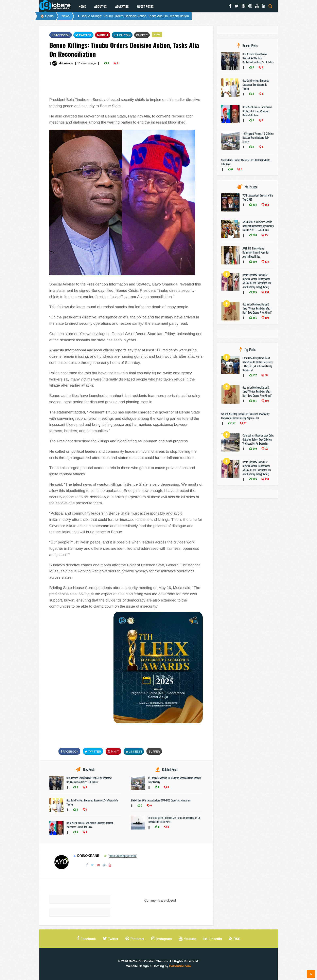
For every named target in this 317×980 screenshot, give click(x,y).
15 (266, 235)
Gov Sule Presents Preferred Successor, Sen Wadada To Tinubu (256, 85)
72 (266, 449)
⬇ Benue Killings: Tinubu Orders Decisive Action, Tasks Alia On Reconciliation (133, 16)
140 (254, 449)
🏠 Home (47, 16)
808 (254, 205)
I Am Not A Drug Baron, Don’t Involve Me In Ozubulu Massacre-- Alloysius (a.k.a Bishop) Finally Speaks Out (258, 364)
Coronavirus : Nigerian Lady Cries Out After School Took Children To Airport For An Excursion (258, 439)
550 (254, 262)
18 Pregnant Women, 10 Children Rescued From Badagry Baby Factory (258, 137)
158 (267, 205)
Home (82, 6)
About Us (101, 6)
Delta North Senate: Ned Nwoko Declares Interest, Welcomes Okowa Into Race (90, 825)
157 (254, 375)
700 (254, 235)
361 (254, 318)
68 (266, 375)
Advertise (122, 6)
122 (233, 423)
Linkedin (122, 35)
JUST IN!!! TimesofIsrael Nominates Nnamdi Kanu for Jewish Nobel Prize (256, 252)
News (66, 16)
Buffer (142, 35)
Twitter (83, 35)
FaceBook (61, 35)
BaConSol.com (180, 966)
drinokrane (66, 63)
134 (267, 262)
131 (267, 292)
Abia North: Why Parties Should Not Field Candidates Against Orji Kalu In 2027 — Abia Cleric (258, 226)
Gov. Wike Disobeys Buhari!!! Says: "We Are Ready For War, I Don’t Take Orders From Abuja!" (257, 308)
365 (254, 292)
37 (245, 423)
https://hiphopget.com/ (123, 856)
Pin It (103, 35)
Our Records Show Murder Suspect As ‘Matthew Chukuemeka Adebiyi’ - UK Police (89, 780)
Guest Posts (145, 6)
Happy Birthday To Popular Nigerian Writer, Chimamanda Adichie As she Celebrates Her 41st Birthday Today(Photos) (257, 281)
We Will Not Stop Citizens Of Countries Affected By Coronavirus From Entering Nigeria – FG (245, 416)
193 (267, 318)
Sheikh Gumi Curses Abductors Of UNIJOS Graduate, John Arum (161, 800)
